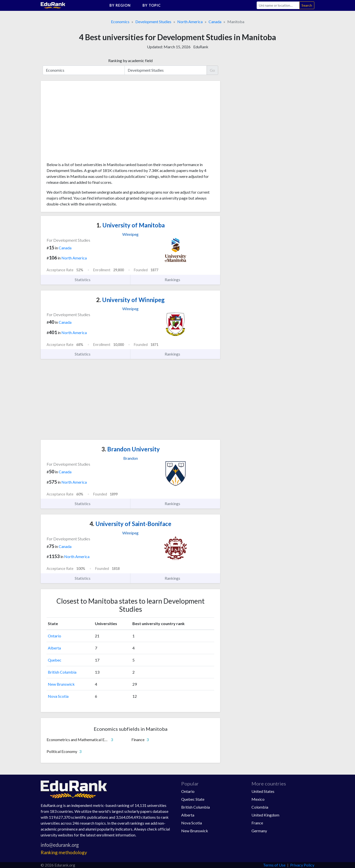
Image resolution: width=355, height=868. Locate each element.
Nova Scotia (58, 696)
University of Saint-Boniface (130, 524)
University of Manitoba (131, 225)
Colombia (260, 807)
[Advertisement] (84, 123)
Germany (259, 831)
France (257, 823)
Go (212, 70)
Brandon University (131, 449)
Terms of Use (274, 865)
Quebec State (193, 799)
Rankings (175, 280)
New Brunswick (61, 684)
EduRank (201, 47)
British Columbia (62, 672)
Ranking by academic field (130, 60)
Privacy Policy (302, 865)
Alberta (54, 648)
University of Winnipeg (130, 300)
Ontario (54, 636)
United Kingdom (265, 815)
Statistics (85, 280)
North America (190, 22)
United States (263, 791)
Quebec (55, 660)
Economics (120, 22)
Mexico (258, 799)
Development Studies (153, 22)
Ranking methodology (64, 852)
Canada (215, 22)
